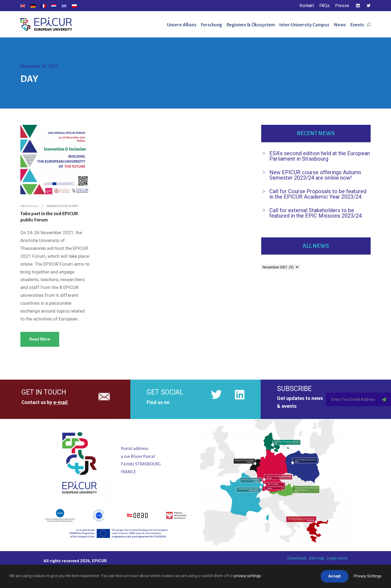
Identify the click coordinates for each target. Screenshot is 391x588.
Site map (317, 558)
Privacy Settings (368, 576)
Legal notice (337, 558)
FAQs (324, 6)
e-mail (60, 402)
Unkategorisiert (62, 206)
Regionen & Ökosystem (251, 25)
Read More (40, 339)
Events (357, 25)
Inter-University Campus (304, 25)
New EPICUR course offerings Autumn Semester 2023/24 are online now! (315, 175)
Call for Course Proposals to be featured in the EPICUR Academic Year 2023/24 (318, 194)
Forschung (211, 25)
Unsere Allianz (182, 25)
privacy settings (247, 576)
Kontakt (307, 6)
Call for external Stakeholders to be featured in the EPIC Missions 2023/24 (316, 213)
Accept (335, 576)
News (340, 25)
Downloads (297, 558)
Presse (342, 6)
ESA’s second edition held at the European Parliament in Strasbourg (320, 156)
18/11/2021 (29, 206)
